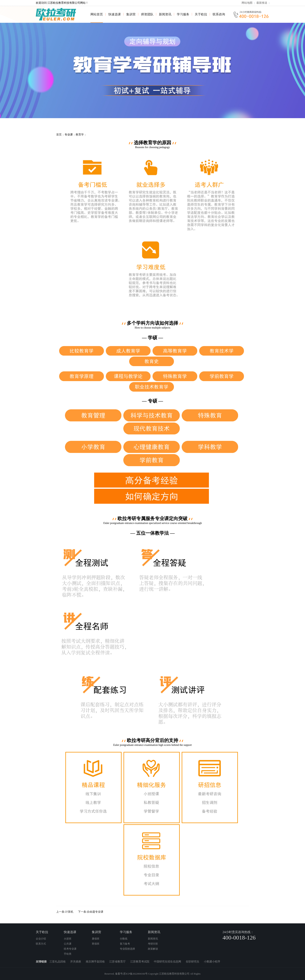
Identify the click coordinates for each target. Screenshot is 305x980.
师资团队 (147, 14)
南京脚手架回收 (96, 962)
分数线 (124, 939)
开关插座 (76, 962)
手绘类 (68, 954)
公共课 (68, 944)
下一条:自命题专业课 (91, 912)
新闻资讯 (165, 14)
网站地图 (247, 3)
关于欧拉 (201, 14)
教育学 (80, 135)
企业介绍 (41, 939)
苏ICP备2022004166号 (135, 974)
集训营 (131, 14)
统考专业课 (70, 949)
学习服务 (183, 14)
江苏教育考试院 (140, 962)
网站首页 (97, 14)
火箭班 (68, 939)
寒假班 (96, 944)
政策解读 (153, 949)
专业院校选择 (127, 949)
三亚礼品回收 (58, 962)
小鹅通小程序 (212, 962)
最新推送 (262, 3)
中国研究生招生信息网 (168, 962)
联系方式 (41, 944)
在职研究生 (193, 962)
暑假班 (96, 939)
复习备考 (125, 944)
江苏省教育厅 (118, 962)
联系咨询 (219, 14)
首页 (59, 135)
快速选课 (115, 14)
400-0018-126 (239, 937)
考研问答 (153, 944)
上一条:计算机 (65, 912)
